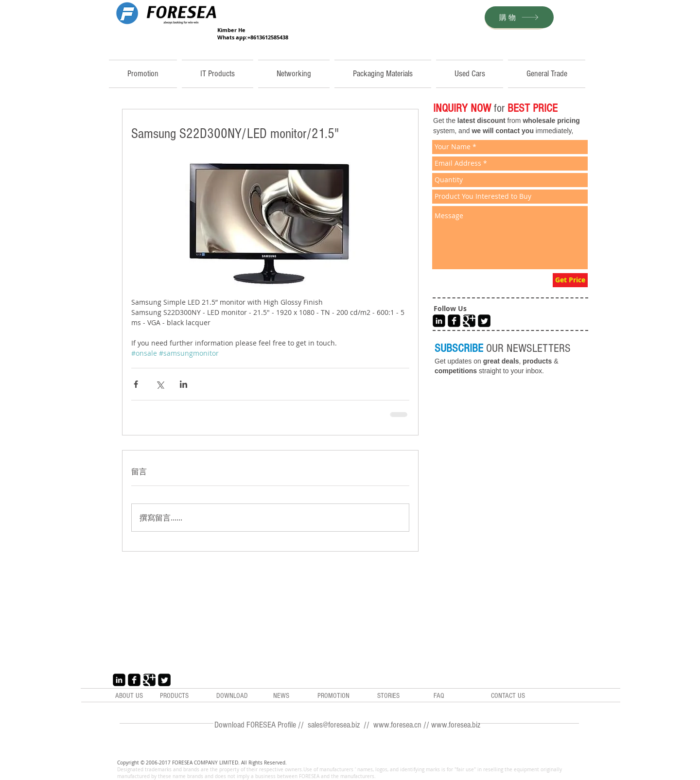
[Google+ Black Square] (469, 321)
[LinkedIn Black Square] (439, 321)
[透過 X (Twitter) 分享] (160, 384)
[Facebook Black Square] (454, 321)
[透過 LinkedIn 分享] (184, 384)
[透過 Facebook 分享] (136, 384)
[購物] (519, 17)
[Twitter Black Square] (484, 321)
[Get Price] (570, 280)
